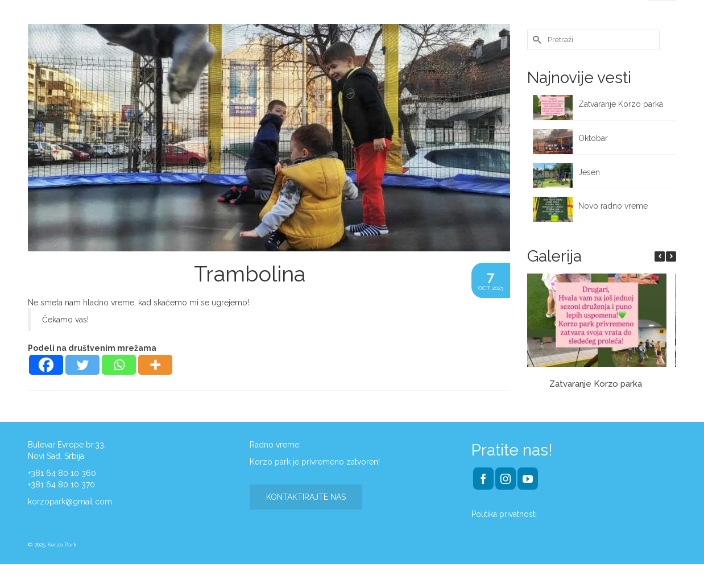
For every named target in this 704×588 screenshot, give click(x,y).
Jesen (589, 172)
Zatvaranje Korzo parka (622, 104)
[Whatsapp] (119, 365)
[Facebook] (46, 365)
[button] (671, 256)
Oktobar (593, 138)
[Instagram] (506, 479)
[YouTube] (528, 479)
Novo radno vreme (613, 206)
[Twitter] (82, 365)
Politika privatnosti (504, 514)
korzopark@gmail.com (70, 502)
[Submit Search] (536, 40)
